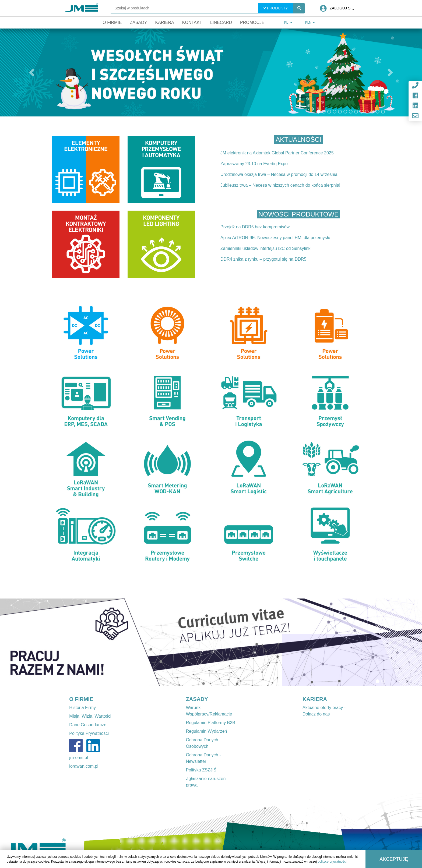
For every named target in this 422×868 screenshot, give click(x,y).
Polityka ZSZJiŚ (201, 770)
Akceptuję (394, 859)
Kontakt (192, 22)
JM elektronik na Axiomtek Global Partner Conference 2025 (277, 153)
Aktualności (298, 139)
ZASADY (197, 699)
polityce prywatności (332, 862)
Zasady (138, 22)
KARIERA (315, 699)
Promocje (252, 22)
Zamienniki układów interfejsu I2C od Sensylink (265, 248)
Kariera (164, 22)
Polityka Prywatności (89, 733)
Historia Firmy (82, 708)
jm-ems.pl (78, 758)
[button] (32, 72)
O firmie (112, 22)
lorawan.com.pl (84, 766)
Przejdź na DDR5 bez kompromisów (255, 227)
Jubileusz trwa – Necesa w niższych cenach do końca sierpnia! (280, 185)
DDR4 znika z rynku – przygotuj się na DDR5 (263, 259)
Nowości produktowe (298, 214)
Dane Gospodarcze (88, 725)
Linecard (221, 22)
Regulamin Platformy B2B (211, 723)
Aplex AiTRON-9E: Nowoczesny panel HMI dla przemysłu (275, 238)
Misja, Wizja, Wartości (90, 716)
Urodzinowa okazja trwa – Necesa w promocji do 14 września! (279, 174)
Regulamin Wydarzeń (207, 731)
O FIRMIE (81, 699)
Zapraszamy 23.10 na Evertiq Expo (254, 164)
